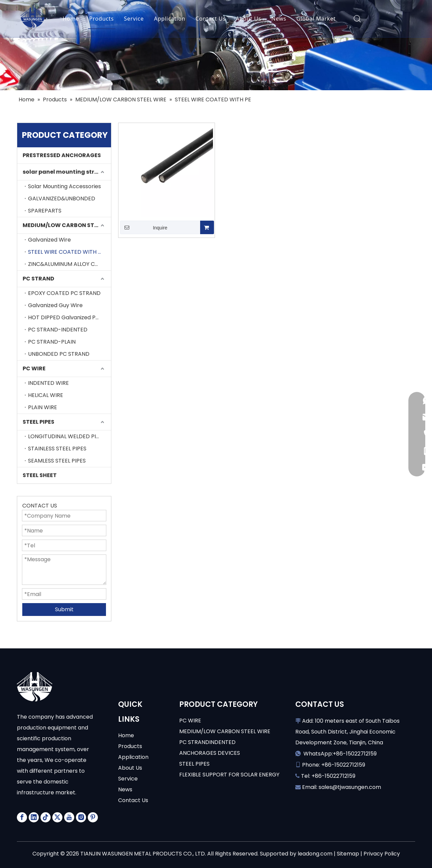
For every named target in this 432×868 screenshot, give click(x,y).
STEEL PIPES (38, 422)
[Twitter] (57, 817)
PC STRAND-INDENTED (58, 330)
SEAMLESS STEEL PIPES (57, 461)
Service (134, 19)
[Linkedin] (34, 817)
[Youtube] (69, 817)
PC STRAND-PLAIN (52, 342)
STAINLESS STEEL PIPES (57, 449)
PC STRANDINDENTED (207, 742)
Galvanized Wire (49, 240)
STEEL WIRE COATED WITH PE (66, 252)
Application (170, 19)
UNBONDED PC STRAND (59, 354)
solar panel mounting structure (67, 172)
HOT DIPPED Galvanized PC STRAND (70, 317)
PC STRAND (38, 279)
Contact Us (210, 19)
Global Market (316, 19)
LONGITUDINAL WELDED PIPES (67, 436)
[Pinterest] (93, 817)
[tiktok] (46, 817)
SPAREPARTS (45, 211)
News (279, 19)
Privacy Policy (382, 854)
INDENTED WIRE (48, 383)
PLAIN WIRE (43, 407)
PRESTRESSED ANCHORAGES (62, 155)
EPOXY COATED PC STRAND (64, 293)
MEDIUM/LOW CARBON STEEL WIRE (67, 225)
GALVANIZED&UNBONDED (62, 199)
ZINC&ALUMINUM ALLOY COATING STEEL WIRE (70, 264)
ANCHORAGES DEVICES (210, 753)
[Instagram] (81, 817)
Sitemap (348, 854)
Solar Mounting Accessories (64, 186)
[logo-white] (35, 687)
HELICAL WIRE (46, 395)
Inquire (144, 227)
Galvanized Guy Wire (55, 305)
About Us (249, 19)
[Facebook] (22, 817)
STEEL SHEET (40, 475)
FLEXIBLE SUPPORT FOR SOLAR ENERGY (229, 775)
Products (101, 19)
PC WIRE (34, 368)
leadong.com (315, 854)
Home (71, 19)
